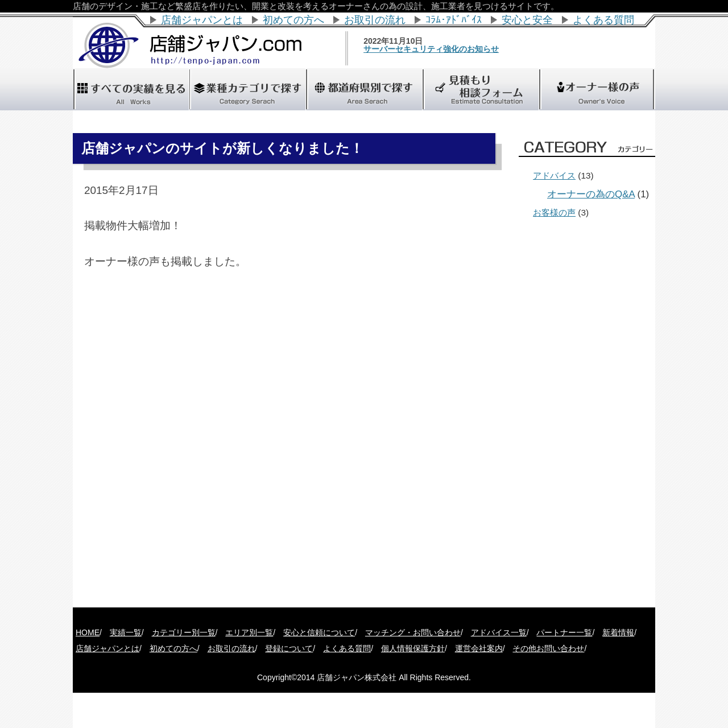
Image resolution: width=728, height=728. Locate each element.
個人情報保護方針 (413, 648)
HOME (88, 632)
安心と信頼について (319, 632)
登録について (289, 648)
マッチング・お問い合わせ (413, 632)
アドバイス (554, 175)
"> (364, 89)
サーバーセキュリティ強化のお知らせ (446, 49)
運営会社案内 (479, 648)
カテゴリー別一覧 (184, 632)
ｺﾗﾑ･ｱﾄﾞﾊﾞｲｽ (454, 20)
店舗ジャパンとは (202, 20)
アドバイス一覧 (499, 632)
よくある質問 (603, 20)
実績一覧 (126, 632)
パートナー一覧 (564, 632)
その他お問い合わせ (548, 648)
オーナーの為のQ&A (591, 194)
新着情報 (618, 632)
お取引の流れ (375, 20)
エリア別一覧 (249, 632)
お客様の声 (554, 212)
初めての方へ (293, 20)
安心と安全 (527, 20)
